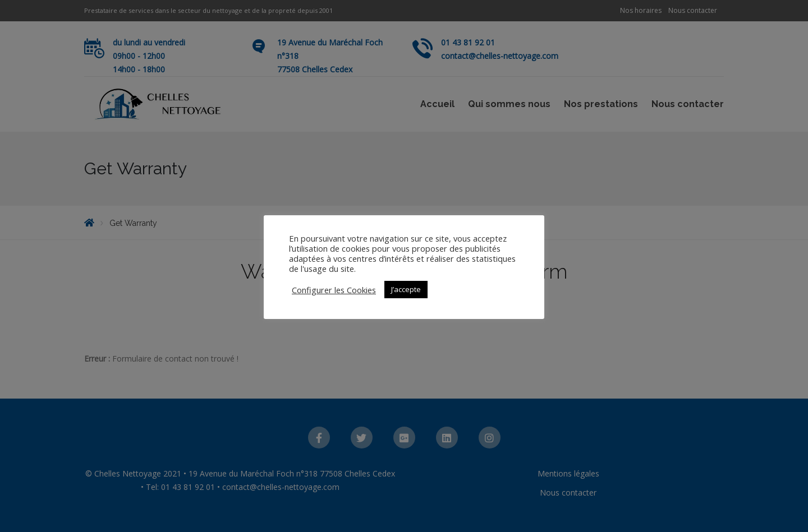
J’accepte (406, 289)
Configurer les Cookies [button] (334, 290)
